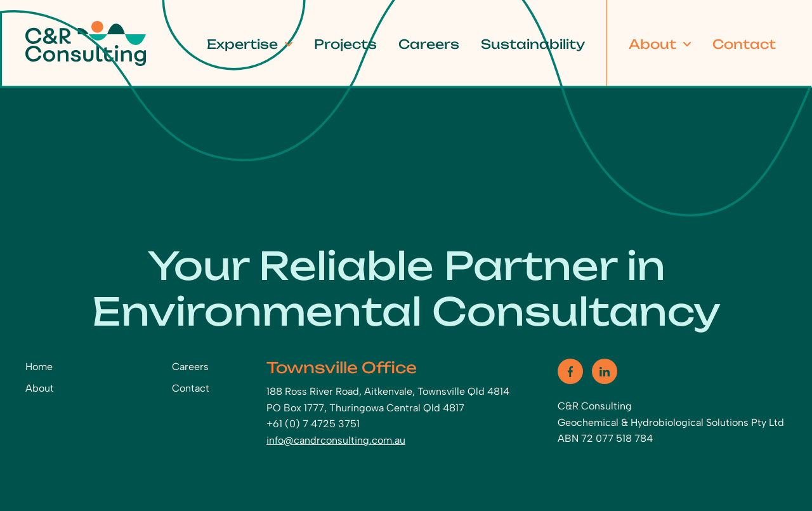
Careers (429, 44)
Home (39, 367)
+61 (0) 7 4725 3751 (313, 424)
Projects (345, 44)
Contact (744, 44)
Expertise (242, 44)
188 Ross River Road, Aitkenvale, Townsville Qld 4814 (388, 391)
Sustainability (533, 44)
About (652, 44)
